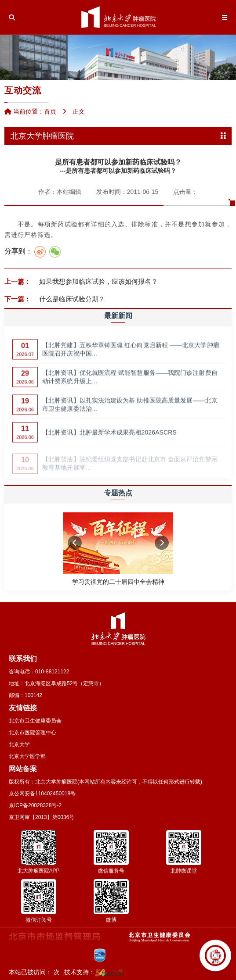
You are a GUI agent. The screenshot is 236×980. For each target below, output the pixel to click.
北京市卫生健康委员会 (35, 721)
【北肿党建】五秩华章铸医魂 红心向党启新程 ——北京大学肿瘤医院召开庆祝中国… (131, 353)
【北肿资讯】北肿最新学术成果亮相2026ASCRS (109, 436)
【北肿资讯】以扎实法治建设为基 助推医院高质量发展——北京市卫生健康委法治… (130, 408)
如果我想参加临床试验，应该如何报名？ (98, 281)
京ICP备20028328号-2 (35, 805)
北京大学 (19, 744)
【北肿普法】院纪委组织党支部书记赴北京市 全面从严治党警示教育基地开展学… (130, 465)
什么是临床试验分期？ (71, 299)
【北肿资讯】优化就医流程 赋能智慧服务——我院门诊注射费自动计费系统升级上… (130, 380)
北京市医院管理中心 (33, 733)
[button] (75, 543)
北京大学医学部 (27, 756)
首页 (50, 111)
